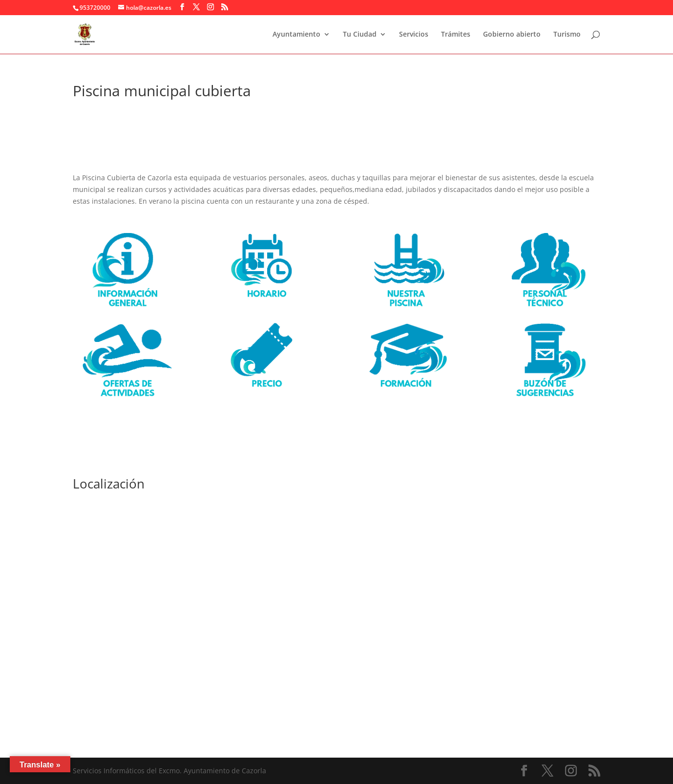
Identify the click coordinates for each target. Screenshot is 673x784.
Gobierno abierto (512, 35)
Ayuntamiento (296, 35)
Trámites (456, 35)
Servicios (414, 35)
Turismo (567, 35)
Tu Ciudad (360, 35)
